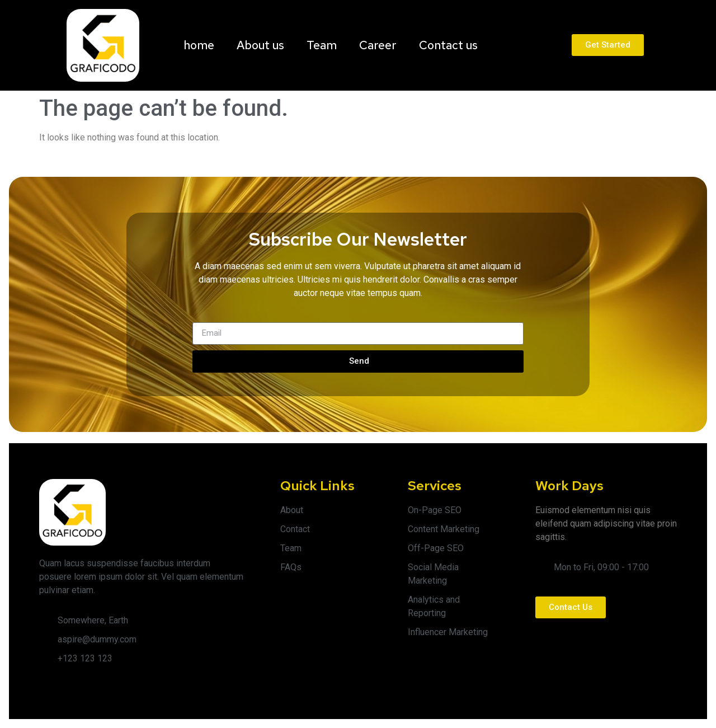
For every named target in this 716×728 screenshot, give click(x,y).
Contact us (448, 45)
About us (260, 45)
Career (378, 45)
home (199, 45)
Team (322, 45)
